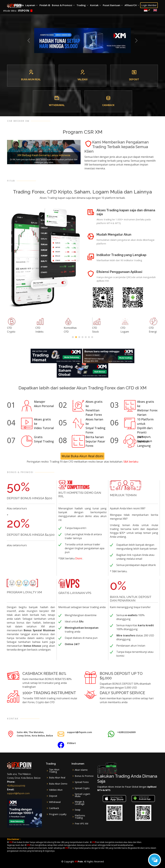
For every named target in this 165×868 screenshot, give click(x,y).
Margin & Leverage (80, 803)
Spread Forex (82, 782)
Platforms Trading (80, 817)
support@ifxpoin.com (18, 793)
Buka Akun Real (57, 778)
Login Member (149, 5)
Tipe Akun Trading (54, 771)
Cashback (54, 808)
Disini (79, 558)
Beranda (19, 5)
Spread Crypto (82, 788)
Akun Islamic (81, 770)
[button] (29, 41)
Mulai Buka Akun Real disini (83, 456)
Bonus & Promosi (84, 776)
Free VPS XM (81, 824)
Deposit (53, 796)
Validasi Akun (56, 790)
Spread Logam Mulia (82, 795)
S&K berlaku (131, 462)
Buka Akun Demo (58, 784)
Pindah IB (45, 5)
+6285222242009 (16, 786)
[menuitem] (147, 10)
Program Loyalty (58, 814)
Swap (78, 810)
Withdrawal (55, 802)
